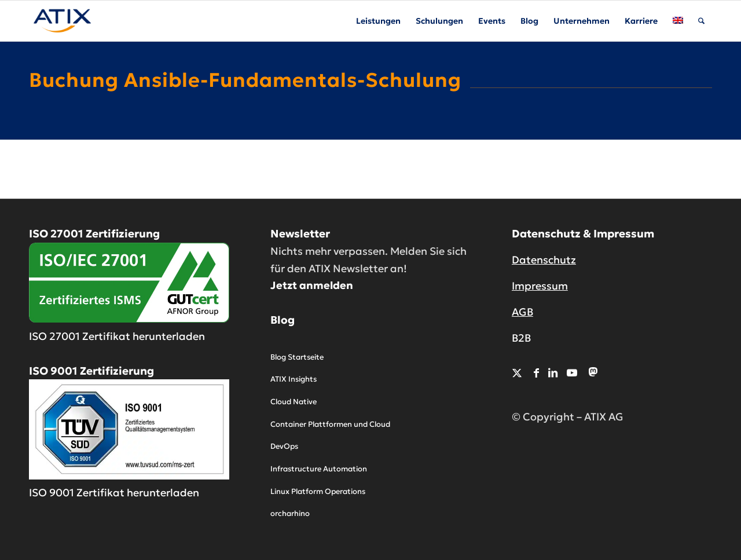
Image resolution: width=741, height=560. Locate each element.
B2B (521, 338)
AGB (522, 312)
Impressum (540, 286)
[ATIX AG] (62, 21)
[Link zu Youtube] (572, 373)
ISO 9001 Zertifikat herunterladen (114, 493)
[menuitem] (378, 21)
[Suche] (701, 21)
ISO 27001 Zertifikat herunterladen (117, 336)
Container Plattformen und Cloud (330, 424)
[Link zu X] (517, 373)
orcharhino (290, 513)
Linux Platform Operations (318, 491)
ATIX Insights (294, 379)
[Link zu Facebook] (536, 373)
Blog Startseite (297, 357)
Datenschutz (544, 260)
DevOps (284, 446)
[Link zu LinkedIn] (553, 373)
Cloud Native (294, 402)
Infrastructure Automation (319, 469)
